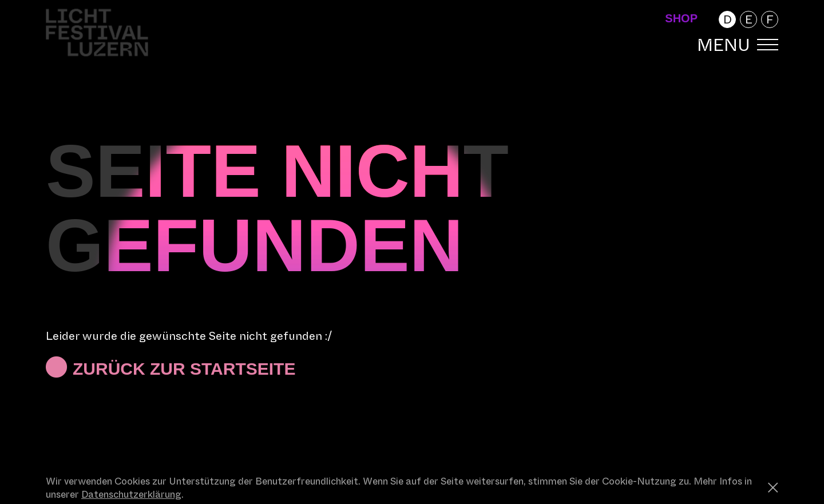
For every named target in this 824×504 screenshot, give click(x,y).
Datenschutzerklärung (131, 495)
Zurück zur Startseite (184, 369)
